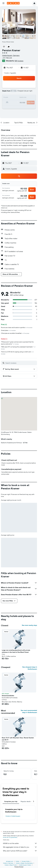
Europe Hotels (26, 861)
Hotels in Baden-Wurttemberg (24, 863)
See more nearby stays (29, 625)
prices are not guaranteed (10, 837)
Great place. (8, 330)
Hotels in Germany (8, 863)
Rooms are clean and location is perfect (17, 327)
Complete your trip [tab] (11, 801)
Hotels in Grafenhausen (13, 816)
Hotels (17, 861)
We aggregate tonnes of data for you (20, 847)
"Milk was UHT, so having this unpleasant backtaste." (18, 348)
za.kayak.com (10, 861)
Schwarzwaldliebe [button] (8, 696)
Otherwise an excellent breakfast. (15, 333)
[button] (3, 3)
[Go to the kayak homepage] (13, 3)
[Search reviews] (21, 363)
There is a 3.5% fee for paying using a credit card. (17, 353)
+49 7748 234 (7, 58)
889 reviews (19, 61)
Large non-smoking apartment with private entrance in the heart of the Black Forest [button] (16, 651)
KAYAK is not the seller (20, 843)
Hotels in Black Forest (11, 865)
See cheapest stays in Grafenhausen (30, 668)
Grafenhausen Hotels (25, 865)
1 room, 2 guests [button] (10, 73)
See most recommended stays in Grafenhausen (29, 711)
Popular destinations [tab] (28, 801)
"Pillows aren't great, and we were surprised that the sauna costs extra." (17, 343)
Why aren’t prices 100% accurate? (20, 851)
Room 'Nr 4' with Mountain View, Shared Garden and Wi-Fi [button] (18, 739)
